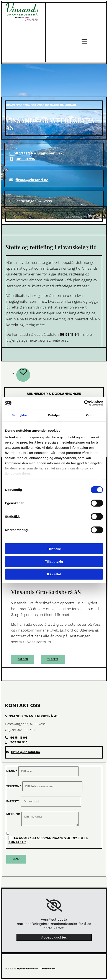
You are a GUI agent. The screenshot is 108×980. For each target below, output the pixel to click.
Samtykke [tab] (19, 415)
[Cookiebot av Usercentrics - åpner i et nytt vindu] (84, 403)
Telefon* (14, 786)
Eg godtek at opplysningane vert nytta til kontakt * (48, 840)
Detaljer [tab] (54, 415)
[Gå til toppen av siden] (22, 19)
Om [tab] (89, 415)
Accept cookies (54, 937)
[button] (23, 659)
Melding (13, 814)
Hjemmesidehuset (28, 969)
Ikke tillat (54, 574)
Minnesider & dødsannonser (54, 394)
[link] (54, 905)
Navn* (12, 771)
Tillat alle (54, 549)
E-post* (13, 801)
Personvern (49, 969)
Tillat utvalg (54, 561)
